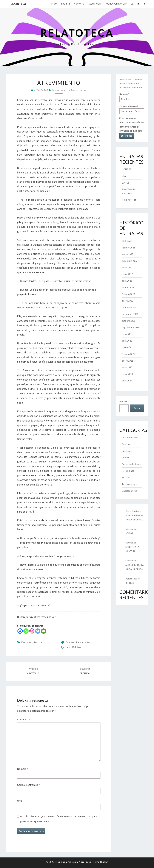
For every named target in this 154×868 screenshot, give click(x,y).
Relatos (38, 642)
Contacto (79, 4)
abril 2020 (127, 381)
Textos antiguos (130, 484)
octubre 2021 (129, 321)
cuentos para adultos (78, 642)
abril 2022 (127, 281)
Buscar (123, 401)
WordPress (85, 862)
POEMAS (126, 457)
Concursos (127, 444)
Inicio (54, 4)
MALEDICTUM (129, 200)
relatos (77, 647)
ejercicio (66, 647)
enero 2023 (127, 254)
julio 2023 (127, 241)
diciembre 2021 (130, 307)
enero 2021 (127, 361)
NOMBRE (127, 169)
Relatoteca (17, 4)
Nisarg (104, 862)
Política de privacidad (116, 4)
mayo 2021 (127, 334)
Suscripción (95, 4)
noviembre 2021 (130, 314)
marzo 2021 (128, 347)
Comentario (25, 719)
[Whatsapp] (26, 631)
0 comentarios (78, 90)
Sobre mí (65, 4)
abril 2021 (127, 341)
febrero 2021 (128, 354)
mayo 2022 (127, 274)
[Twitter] (38, 631)
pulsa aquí (137, 131)
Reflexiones (128, 471)
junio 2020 (127, 367)
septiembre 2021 (130, 327)
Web (20, 801)
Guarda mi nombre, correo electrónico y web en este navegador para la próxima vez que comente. (60, 819)
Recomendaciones (131, 464)
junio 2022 (127, 267)
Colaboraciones (130, 437)
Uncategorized (129, 491)
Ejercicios (27, 642)
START (125, 176)
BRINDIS (130, 583)
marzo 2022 (128, 287)
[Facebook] (20, 631)
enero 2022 (127, 301)
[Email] (44, 631)
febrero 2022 (128, 294)
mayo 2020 (127, 374)
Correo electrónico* (132, 109)
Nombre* (132, 97)
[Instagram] (32, 631)
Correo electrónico (28, 785)
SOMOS (126, 183)
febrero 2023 (128, 248)
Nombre (23, 769)
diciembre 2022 (130, 261)
